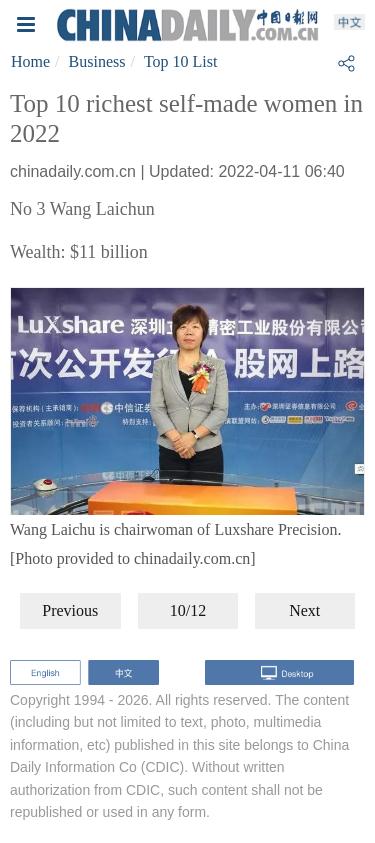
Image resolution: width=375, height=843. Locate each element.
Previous (70, 610)
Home (30, 61)
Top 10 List (181, 61)
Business (97, 61)
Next (304, 610)
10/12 (188, 610)
